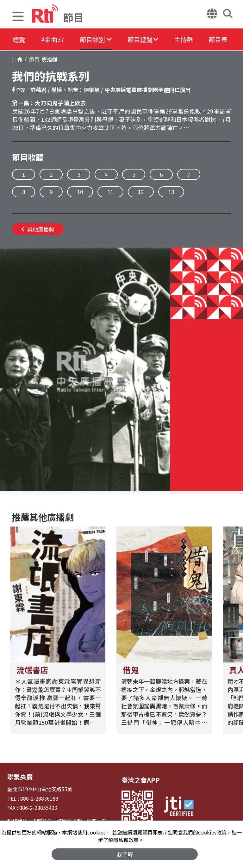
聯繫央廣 (20, 777)
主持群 (185, 39)
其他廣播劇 (38, 229)
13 (171, 192)
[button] (18, 17)
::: (14, 59)
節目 (33, 59)
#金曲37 (53, 39)
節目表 (220, 39)
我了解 (125, 854)
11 (110, 192)
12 (141, 192)
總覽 (19, 39)
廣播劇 (48, 59)
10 (80, 192)
